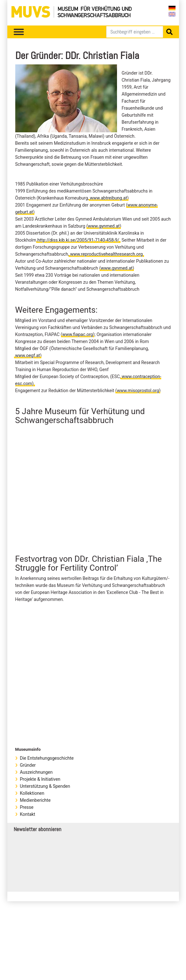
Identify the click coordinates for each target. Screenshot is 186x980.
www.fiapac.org (78, 334)
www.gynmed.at (104, 226)
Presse (27, 807)
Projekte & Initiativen (40, 779)
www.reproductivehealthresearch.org (106, 254)
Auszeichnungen (36, 772)
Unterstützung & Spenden (45, 786)
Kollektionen (32, 793)
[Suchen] (135, 32)
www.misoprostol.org (138, 391)
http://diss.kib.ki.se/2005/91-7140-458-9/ (79, 240)
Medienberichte (35, 800)
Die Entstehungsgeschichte (47, 758)
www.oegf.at (28, 355)
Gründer (28, 765)
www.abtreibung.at (109, 198)
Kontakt (28, 814)
